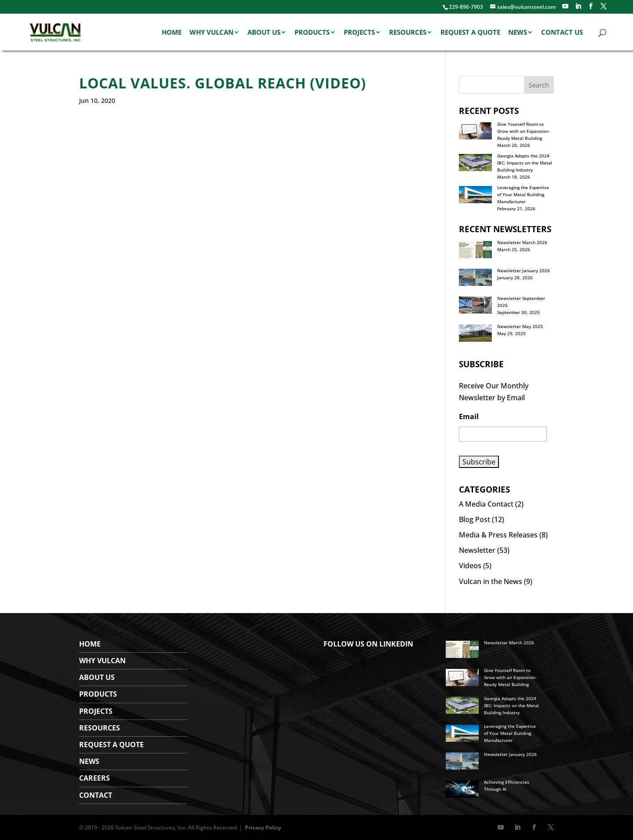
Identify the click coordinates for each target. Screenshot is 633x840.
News (518, 33)
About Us (264, 33)
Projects (359, 33)
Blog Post (475, 519)
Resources (408, 33)
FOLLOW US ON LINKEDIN (368, 644)
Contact (96, 795)
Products (312, 33)
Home (172, 33)
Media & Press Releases (498, 535)
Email (469, 417)
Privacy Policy (263, 827)
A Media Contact (486, 504)
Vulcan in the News (491, 581)
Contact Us (562, 33)
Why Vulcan (211, 33)
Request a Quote (470, 33)
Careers (95, 778)
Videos (470, 566)
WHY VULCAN (102, 661)
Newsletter (477, 550)
